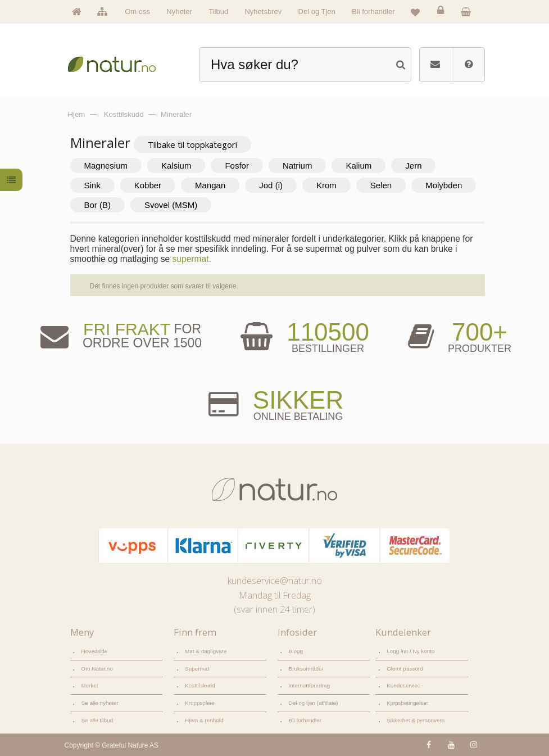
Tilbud (218, 12)
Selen (381, 185)
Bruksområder (306, 669)
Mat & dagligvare (206, 651)
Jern (413, 166)
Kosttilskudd (200, 685)
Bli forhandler (373, 12)
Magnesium (106, 166)
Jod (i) (271, 185)
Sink (92, 185)
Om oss (137, 12)
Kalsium (176, 166)
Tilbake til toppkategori (192, 144)
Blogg (296, 651)
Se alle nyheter (100, 703)
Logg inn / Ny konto (411, 651)
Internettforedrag (309, 685)
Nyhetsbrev (263, 12)
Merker (90, 685)
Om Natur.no (97, 669)
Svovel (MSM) (171, 205)
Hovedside (95, 651)
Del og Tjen (317, 12)
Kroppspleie (199, 703)
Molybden (444, 185)
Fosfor (237, 166)
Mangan (210, 185)
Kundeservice (403, 685)
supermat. (192, 259)
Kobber (148, 185)
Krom (326, 185)
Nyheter (179, 12)
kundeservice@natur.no (275, 581)
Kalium (359, 166)
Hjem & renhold (204, 720)
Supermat (197, 669)
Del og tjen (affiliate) (314, 703)
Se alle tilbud (97, 720)
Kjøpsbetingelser (407, 703)
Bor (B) (98, 205)
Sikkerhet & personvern (416, 720)
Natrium (298, 166)
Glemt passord (405, 669)
